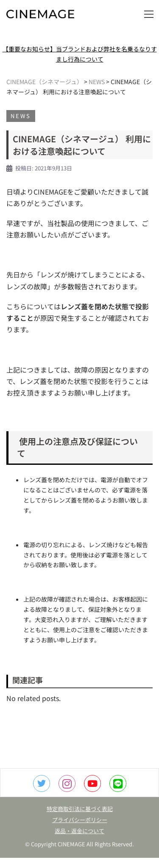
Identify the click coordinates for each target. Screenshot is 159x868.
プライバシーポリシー (80, 820)
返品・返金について (79, 831)
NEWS (21, 116)
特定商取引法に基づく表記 (80, 809)
